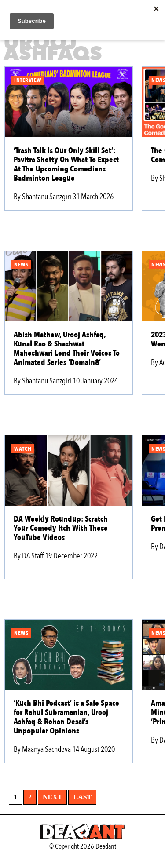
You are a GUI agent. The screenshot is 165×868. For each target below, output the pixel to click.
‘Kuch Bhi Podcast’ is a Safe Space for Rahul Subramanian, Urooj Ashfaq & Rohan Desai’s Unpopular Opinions (66, 717)
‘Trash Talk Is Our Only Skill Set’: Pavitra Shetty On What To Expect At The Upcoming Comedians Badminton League (66, 164)
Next (52, 797)
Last (82, 797)
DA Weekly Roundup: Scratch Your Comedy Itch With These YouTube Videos (61, 528)
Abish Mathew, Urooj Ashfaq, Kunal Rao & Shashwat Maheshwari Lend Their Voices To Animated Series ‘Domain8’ (67, 349)
